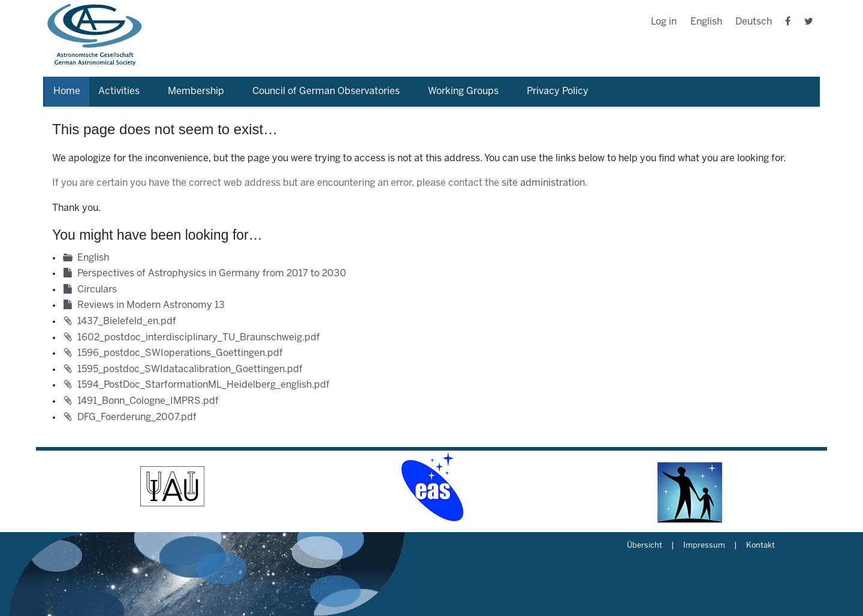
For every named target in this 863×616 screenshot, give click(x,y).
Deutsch (754, 22)
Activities (119, 91)
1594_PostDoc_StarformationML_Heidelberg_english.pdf (203, 385)
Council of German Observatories (326, 91)
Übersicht (645, 546)
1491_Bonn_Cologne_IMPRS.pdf (148, 401)
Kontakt (761, 546)
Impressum (704, 546)
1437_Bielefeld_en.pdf (127, 321)
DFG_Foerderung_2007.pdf (137, 417)
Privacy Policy (558, 91)
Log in (664, 22)
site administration (543, 183)
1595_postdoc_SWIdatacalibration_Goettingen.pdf (190, 369)
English (706, 22)
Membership (196, 91)
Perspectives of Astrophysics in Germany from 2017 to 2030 (212, 274)
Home (67, 91)
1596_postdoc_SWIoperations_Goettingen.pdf (180, 353)
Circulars (97, 290)
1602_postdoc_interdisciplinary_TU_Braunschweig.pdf (199, 338)
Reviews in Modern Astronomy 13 (151, 305)
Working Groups (463, 91)
